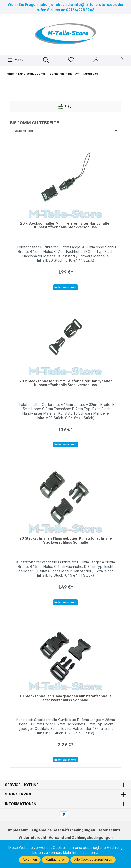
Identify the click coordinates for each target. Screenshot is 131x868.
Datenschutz (109, 830)
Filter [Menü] (66, 107)
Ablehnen (30, 859)
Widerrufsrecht (33, 838)
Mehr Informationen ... (81, 853)
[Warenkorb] (121, 60)
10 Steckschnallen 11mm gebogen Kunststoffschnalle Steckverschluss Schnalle (66, 698)
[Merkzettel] (71, 60)
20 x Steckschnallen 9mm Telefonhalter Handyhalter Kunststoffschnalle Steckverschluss (65, 225)
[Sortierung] (65, 131)
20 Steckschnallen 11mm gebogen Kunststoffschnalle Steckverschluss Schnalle (66, 540)
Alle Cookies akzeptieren (93, 859)
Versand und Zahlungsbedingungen (81, 838)
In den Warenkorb (65, 287)
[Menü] (16, 60)
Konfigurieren (56, 859)
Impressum (18, 830)
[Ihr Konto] (96, 60)
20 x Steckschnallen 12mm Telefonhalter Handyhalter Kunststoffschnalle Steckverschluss (66, 383)
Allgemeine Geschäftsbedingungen (63, 830)
